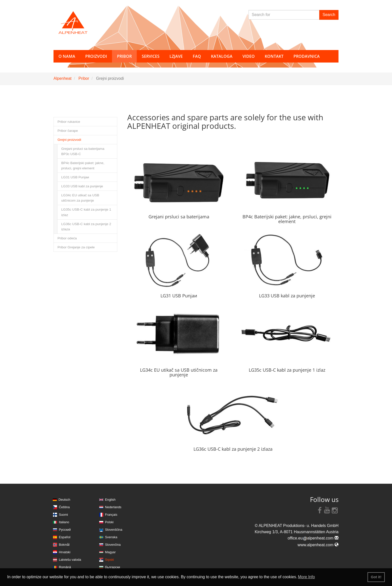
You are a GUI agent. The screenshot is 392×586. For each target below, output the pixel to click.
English (110, 500)
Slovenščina (114, 530)
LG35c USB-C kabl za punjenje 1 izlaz (86, 212)
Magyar (110, 552)
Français (111, 515)
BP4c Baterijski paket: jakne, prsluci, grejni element (83, 166)
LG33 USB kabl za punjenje (82, 186)
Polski (109, 522)
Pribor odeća (67, 238)
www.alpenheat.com (318, 545)
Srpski (109, 560)
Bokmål (64, 545)
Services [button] (151, 56)
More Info (306, 577)
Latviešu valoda (70, 560)
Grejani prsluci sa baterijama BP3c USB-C (83, 151)
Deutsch (64, 500)
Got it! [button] (376, 577)
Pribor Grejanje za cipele (76, 247)
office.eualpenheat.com (313, 538)
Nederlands (113, 507)
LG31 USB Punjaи (75, 177)
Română (65, 567)
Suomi (63, 515)
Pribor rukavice (69, 122)
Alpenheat (62, 78)
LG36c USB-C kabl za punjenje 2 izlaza (86, 227)
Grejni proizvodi (69, 140)
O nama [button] (67, 56)
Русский (65, 530)
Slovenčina (113, 545)
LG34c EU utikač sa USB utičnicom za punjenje (80, 198)
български (112, 567)
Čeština (64, 507)
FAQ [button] (197, 56)
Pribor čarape (68, 131)
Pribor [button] (124, 56)
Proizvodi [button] (96, 56)
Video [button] (249, 56)
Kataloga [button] (222, 56)
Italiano (64, 522)
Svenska (111, 537)
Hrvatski (64, 552)
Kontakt (274, 56)
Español (64, 537)
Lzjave (176, 56)
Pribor (84, 78)
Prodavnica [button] (307, 56)
